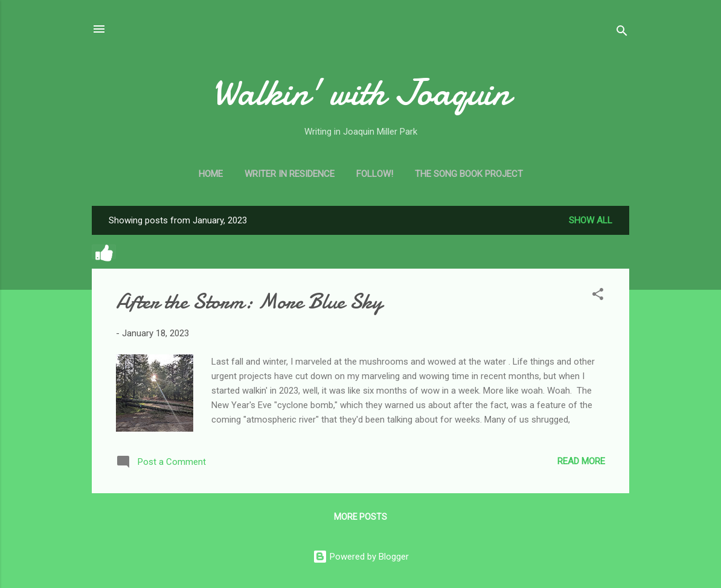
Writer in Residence (290, 174)
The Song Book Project (469, 174)
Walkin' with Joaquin (361, 92)
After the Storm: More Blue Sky (249, 302)
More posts (360, 517)
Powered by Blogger (361, 557)
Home (211, 174)
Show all (591, 220)
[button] (598, 296)
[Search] (622, 33)
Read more (581, 461)
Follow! (375, 174)
